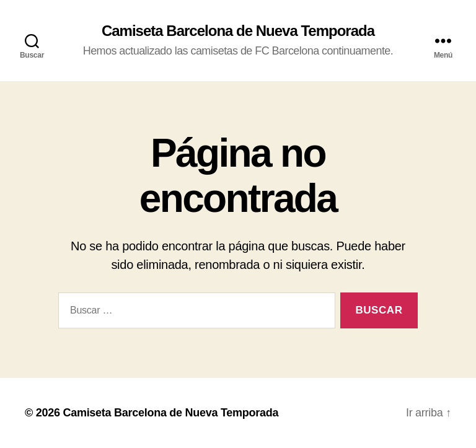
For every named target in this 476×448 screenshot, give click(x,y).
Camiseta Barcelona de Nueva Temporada (238, 31)
